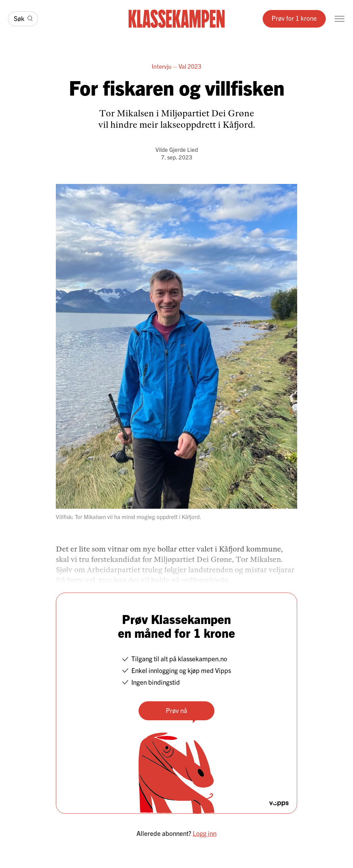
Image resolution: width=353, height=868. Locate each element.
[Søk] (23, 19)
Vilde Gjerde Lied (177, 149)
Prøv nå (176, 710)
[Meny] (340, 19)
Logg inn (205, 833)
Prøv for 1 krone (294, 18)
